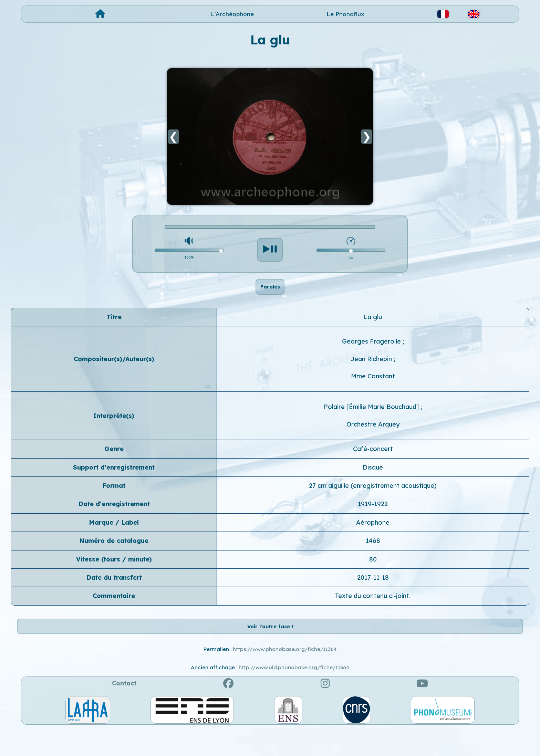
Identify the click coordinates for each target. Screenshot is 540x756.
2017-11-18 (373, 590)
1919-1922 (373, 517)
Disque (373, 480)
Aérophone (373, 535)
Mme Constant (373, 389)
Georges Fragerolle (372, 354)
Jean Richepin (372, 372)
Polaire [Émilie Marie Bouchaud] (372, 420)
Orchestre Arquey (373, 437)
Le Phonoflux (345, 14)
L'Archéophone (232, 14)
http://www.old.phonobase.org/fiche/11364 (294, 693)
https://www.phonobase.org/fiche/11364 (285, 675)
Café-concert (373, 462)
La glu (373, 330)
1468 (373, 554)
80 (373, 572)
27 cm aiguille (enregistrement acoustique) (373, 498)
